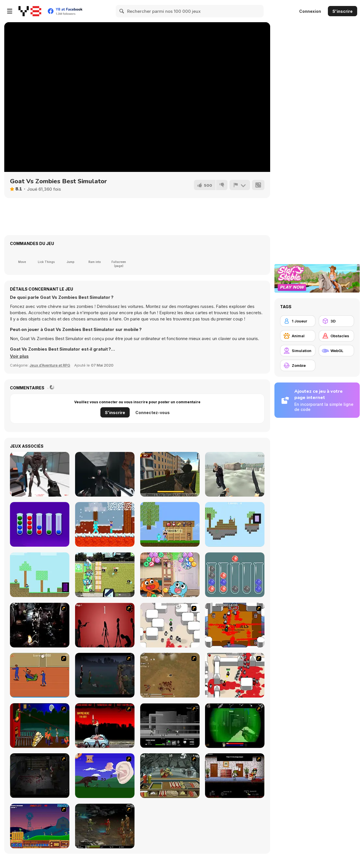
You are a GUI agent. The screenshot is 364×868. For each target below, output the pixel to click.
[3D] (336, 321)
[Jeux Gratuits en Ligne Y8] (30, 11)
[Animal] (298, 336)
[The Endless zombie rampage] (170, 675)
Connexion (310, 11)
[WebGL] (336, 351)
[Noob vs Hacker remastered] (105, 524)
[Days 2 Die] (235, 776)
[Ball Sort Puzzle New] (235, 575)
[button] (19, 356)
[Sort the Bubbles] (40, 524)
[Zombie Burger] (170, 776)
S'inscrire (343, 11)
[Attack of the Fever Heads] (40, 675)
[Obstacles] (336, 336)
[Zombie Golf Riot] (105, 726)
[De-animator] (105, 625)
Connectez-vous (153, 413)
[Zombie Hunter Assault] (105, 474)
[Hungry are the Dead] (40, 726)
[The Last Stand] (105, 675)
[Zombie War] (40, 826)
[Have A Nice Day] (105, 776)
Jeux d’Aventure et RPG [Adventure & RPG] (50, 365)
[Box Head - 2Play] (235, 675)
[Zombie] (298, 365)
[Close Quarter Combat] (170, 726)
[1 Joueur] (298, 321)
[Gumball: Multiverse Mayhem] (105, 575)
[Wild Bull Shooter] (170, 474)
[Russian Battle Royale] (235, 474)
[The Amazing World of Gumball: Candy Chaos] (170, 575)
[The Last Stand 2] (40, 776)
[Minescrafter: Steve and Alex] (40, 575)
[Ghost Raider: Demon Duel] (40, 625)
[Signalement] (240, 185)
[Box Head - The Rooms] (235, 625)
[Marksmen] (235, 726)
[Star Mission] (40, 474)
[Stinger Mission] (105, 826)
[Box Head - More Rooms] (170, 625)
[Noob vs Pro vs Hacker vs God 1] (170, 524)
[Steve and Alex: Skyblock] (235, 524)
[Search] (122, 11)
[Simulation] (298, 351)
